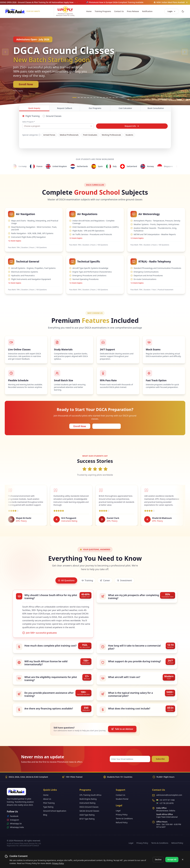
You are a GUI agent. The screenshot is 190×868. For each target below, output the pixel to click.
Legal (118, 811)
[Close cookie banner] (183, 860)
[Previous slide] (5, 52)
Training (87, 580)
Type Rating (48, 807)
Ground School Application (55, 811)
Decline (158, 859)
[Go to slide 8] (98, 98)
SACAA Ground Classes (89, 811)
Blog (45, 815)
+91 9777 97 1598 (167, 800)
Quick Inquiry (34, 109)
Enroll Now (26, 84)
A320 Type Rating (87, 815)
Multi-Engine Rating (88, 799)
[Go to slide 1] (74, 98)
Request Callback (65, 108)
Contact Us (119, 11)
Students (129, 135)
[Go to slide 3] (82, 98)
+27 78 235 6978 (166, 803)
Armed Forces (49, 135)
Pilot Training (49, 803)
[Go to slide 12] (110, 98)
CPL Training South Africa (90, 795)
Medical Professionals (69, 135)
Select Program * (29, 122)
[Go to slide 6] (91, 98)
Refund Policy (122, 822)
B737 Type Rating (87, 819)
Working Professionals (111, 135)
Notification (147, 11)
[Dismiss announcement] (187, 2)
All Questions (66, 580)
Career (105, 580)
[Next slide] (185, 52)
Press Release (133, 11)
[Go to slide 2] (79, 98)
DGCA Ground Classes (89, 807)
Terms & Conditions (124, 819)
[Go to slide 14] (117, 98)
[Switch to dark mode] (183, 11)
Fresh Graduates (90, 135)
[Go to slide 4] (85, 98)
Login (172, 11)
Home (89, 11)
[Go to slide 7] (94, 98)
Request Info (132, 126)
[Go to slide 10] (104, 98)
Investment (124, 580)
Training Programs (103, 11)
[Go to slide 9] (101, 98)
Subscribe (160, 759)
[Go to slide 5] (88, 98)
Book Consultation (156, 108)
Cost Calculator (125, 108)
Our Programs (95, 108)
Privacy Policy (58, 863)
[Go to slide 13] (113, 98)
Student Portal (122, 799)
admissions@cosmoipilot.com (169, 795)
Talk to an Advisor (122, 729)
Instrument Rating (87, 803)
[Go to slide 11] (107, 98)
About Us (47, 799)
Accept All (172, 859)
